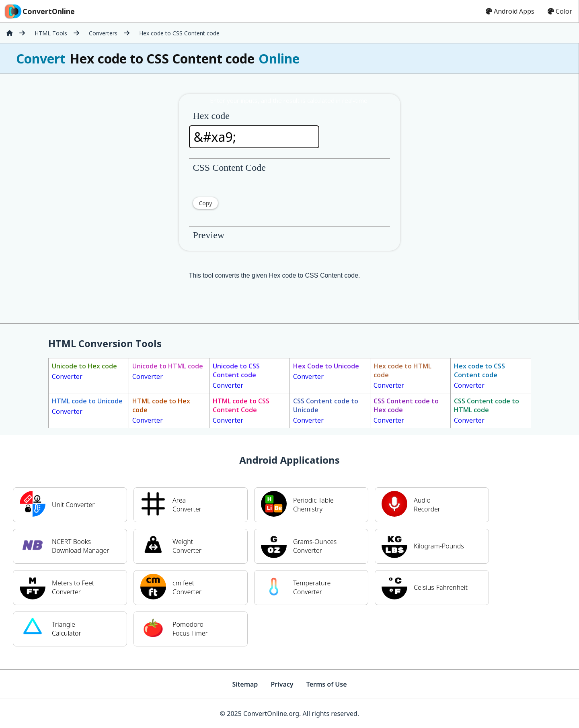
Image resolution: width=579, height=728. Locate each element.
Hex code (211, 116)
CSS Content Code (229, 168)
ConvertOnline (39, 11)
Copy (206, 203)
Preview (209, 235)
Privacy (282, 684)
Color (560, 11)
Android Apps (510, 11)
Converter (84, 371)
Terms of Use (327, 684)
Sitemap (245, 684)
